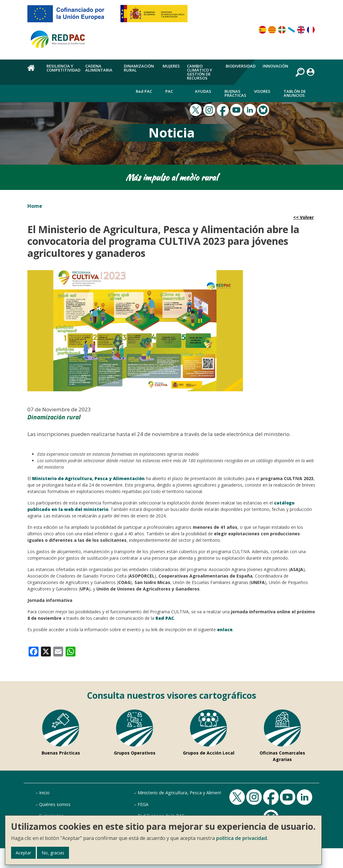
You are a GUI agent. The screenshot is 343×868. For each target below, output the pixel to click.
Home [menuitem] (33, 71)
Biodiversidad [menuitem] (241, 66)
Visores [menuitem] (262, 91)
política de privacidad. (242, 838)
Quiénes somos (55, 804)
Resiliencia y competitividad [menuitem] (63, 68)
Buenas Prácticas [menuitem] (235, 93)
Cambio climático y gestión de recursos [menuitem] (200, 72)
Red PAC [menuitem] (144, 91)
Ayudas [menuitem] (203, 91)
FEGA (143, 804)
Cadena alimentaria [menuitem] (99, 68)
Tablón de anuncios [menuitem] (295, 93)
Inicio (44, 793)
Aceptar (23, 853)
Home (35, 206)
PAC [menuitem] (169, 91)
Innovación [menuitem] (275, 66)
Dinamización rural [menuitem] (139, 68)
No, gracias (53, 853)
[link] (34, 651)
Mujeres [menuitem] (171, 66)
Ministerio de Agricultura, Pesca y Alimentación (185, 793)
